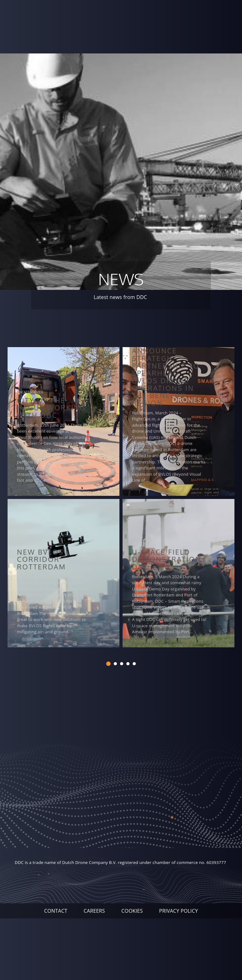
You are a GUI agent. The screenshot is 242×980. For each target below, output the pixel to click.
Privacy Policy (179, 911)
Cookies (132, 911)
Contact (56, 911)
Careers (94, 911)
